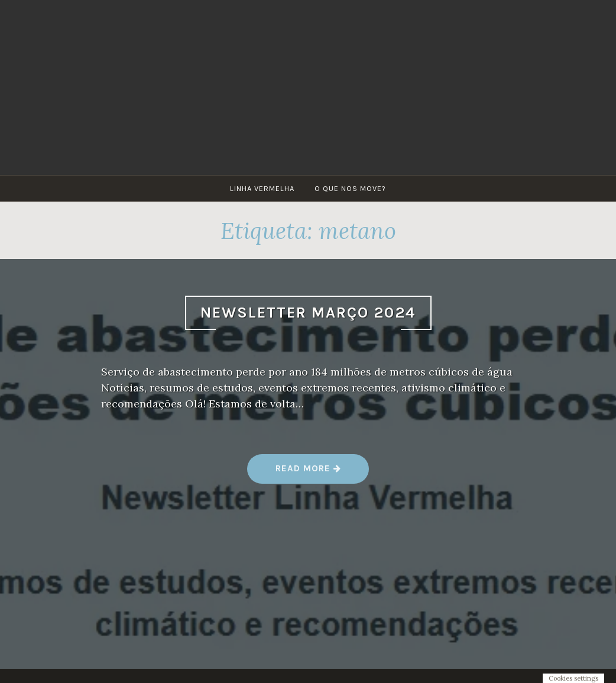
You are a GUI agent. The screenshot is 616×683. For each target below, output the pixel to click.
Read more (309, 473)
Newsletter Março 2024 (308, 313)
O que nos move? (350, 188)
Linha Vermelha (262, 188)
